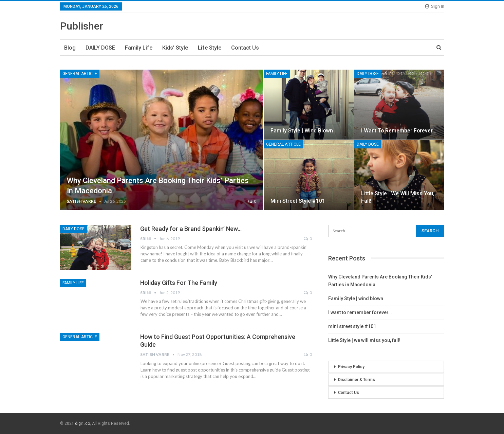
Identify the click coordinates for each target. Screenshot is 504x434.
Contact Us (245, 48)
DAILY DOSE (100, 48)
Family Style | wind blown (302, 131)
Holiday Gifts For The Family (179, 283)
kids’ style (175, 48)
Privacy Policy (351, 367)
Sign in (435, 6)
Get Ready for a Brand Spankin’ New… (191, 229)
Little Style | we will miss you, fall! (364, 340)
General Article (80, 74)
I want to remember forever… (399, 131)
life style (210, 48)
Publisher (82, 26)
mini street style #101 (298, 201)
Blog (70, 48)
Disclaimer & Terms (357, 380)
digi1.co (82, 423)
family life (139, 48)
